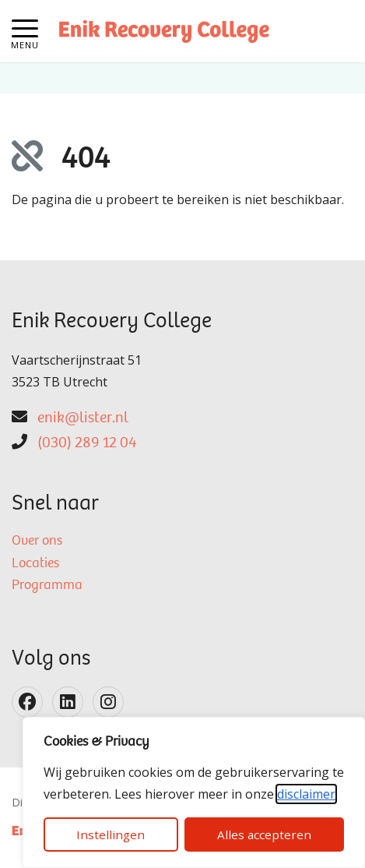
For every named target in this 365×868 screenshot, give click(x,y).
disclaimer (306, 794)
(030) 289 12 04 (87, 443)
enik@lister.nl (83, 418)
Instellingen (111, 834)
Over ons (37, 542)
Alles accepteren (264, 834)
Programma (47, 586)
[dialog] (194, 792)
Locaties (35, 564)
